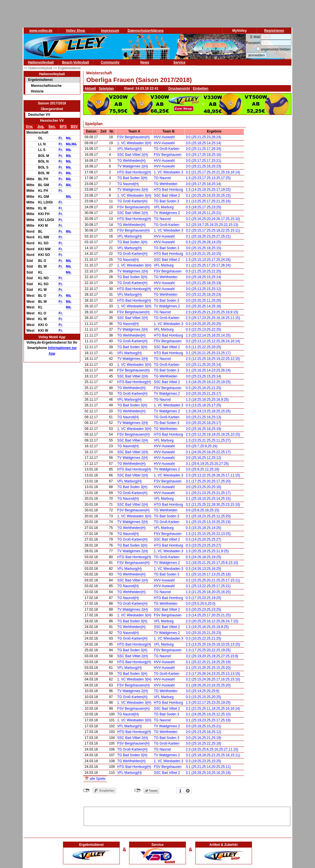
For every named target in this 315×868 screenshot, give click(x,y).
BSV (74, 127)
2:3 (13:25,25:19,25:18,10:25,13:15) (213, 644)
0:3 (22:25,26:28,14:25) (204, 242)
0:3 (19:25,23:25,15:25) (204, 761)
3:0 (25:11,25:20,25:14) (204, 365)
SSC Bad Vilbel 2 (167, 196)
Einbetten (200, 89)
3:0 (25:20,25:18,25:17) (204, 423)
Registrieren (274, 31)
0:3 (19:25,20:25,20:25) (204, 324)
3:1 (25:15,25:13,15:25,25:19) (208, 522)
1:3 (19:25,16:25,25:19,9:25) (207, 627)
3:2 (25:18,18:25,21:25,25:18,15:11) (213, 755)
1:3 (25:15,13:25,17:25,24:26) (208, 260)
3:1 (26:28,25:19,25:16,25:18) (208, 773)
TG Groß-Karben (167, 149)
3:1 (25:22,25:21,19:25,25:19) (208, 662)
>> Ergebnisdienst (67, 68)
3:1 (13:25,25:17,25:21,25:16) (208, 201)
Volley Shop (75, 31)
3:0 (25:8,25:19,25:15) (203, 510)
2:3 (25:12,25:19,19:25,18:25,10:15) (213, 434)
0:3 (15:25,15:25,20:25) (204, 697)
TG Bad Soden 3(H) (132, 178)
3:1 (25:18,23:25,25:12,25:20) (208, 516)
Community (110, 62)
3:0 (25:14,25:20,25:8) (203, 691)
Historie (37, 91)
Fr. (61, 138)
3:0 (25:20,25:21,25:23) (204, 633)
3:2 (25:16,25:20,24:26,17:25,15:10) (213, 219)
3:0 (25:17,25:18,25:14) (204, 184)
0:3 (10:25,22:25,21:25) (204, 638)
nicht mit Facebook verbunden (86, 791)
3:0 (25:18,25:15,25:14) (204, 277)
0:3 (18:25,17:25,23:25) (204, 207)
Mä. (69, 138)
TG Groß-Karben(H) (132, 201)
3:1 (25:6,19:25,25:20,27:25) (207, 464)
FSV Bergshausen (168, 155)
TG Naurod (162, 178)
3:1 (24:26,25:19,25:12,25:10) (208, 714)
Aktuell (90, 89)
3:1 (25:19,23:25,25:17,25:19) (208, 720)
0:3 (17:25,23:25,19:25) (204, 598)
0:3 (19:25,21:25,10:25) (204, 254)
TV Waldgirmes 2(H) (133, 166)
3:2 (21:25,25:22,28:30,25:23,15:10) (213, 505)
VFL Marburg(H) (129, 149)
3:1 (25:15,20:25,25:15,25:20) (208, 668)
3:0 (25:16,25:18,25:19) (204, 429)
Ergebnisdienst (40, 80)
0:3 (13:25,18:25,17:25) (204, 405)
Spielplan (106, 89)
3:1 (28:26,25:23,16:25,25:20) (208, 685)
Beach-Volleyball (75, 62)
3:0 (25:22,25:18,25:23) (204, 295)
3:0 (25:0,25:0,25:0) (201, 604)
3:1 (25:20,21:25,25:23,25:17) (208, 353)
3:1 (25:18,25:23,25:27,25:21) (208, 236)
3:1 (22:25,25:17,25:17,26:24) (208, 265)
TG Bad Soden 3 (166, 201)
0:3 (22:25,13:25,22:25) (204, 329)
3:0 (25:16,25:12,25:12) (204, 458)
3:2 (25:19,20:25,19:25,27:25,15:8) (212, 656)
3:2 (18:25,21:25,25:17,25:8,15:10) (212, 563)
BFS (63, 127)
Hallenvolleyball (41, 62)
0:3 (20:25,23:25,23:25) (204, 610)
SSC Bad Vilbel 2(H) (133, 155)
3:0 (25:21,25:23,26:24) (204, 137)
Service (179, 62)
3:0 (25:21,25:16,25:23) (204, 166)
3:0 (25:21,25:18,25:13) (204, 417)
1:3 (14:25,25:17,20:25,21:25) (208, 615)
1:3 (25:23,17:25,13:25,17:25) (208, 178)
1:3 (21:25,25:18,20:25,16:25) (208, 592)
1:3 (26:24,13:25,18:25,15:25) (208, 411)
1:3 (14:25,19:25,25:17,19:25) (208, 190)
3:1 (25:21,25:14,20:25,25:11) (208, 767)
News (145, 62)
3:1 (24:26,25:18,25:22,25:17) (208, 452)
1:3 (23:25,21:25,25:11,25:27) (208, 440)
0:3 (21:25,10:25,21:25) (204, 271)
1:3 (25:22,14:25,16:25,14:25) (208, 335)
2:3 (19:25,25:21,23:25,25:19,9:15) (212, 312)
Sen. (52, 127)
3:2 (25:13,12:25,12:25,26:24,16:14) (213, 341)
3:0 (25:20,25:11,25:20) (204, 300)
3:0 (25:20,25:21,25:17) (204, 394)
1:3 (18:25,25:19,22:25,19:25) (208, 382)
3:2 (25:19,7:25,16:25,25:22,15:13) (212, 225)
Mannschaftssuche (46, 86)
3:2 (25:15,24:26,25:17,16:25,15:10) (213, 679)
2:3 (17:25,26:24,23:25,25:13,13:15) (213, 674)
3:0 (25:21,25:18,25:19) (204, 283)
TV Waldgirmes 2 (167, 213)
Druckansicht (179, 89)
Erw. (30, 127)
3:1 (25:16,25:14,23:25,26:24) (208, 370)
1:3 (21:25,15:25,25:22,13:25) (208, 534)
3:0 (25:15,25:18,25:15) (204, 248)
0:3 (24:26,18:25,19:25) (204, 557)
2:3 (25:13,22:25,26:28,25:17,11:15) (213, 475)
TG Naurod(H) (128, 184)
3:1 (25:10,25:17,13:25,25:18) (208, 574)
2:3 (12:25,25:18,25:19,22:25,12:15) (213, 359)
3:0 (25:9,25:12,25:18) (203, 469)
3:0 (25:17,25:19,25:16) (204, 155)
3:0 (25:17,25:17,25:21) (204, 161)
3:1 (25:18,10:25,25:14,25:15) (208, 499)
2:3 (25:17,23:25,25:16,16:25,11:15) (213, 318)
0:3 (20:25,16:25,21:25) (204, 388)
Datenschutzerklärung (146, 31)
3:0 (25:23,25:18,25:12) (204, 732)
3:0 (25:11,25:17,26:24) (204, 149)
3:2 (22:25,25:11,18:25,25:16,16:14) (213, 709)
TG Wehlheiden (166, 184)
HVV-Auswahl (164, 137)
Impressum (110, 31)
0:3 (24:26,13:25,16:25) (204, 569)
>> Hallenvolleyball (38, 68)
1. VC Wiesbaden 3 (168, 172)
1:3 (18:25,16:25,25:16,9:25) (207, 400)
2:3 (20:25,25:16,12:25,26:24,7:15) (212, 621)
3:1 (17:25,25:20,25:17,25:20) (208, 481)
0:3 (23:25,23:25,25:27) (204, 545)
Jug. (41, 127)
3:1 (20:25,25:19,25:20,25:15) (208, 196)
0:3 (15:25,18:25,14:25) (204, 528)
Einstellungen (188, 791)
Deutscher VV (39, 115)
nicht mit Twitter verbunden (137, 791)
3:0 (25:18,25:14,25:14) (204, 143)
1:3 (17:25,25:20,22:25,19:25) (208, 650)
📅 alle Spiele (95, 779)
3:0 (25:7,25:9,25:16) (202, 446)
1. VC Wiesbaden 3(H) (134, 143)
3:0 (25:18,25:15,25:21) (204, 726)
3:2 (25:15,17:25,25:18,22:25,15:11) (213, 230)
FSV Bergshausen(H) (133, 137)
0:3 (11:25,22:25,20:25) (204, 347)
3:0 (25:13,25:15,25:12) (204, 289)
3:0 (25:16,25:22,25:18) (204, 743)
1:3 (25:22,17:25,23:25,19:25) (208, 703)
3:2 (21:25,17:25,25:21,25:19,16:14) (213, 172)
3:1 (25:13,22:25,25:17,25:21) (208, 586)
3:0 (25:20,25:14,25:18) (204, 306)
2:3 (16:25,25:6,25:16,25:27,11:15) (212, 749)
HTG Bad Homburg (168, 190)
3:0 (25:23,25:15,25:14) (204, 376)
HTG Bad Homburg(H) (134, 172)
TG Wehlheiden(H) (131, 161)
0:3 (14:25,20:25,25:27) (204, 539)
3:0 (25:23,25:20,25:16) (204, 487)
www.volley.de (41, 31)
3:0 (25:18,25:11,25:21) (204, 213)
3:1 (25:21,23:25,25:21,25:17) (208, 493)
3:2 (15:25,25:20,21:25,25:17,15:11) (213, 580)
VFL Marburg (164, 207)
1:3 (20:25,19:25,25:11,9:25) (207, 551)
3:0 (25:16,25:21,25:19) (204, 738)
